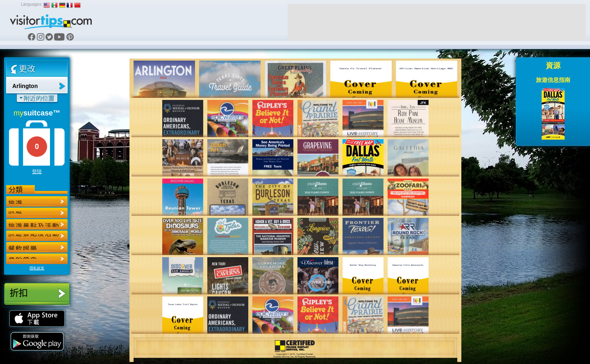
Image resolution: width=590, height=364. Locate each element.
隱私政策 (37, 268)
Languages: (32, 4)
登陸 (37, 172)
